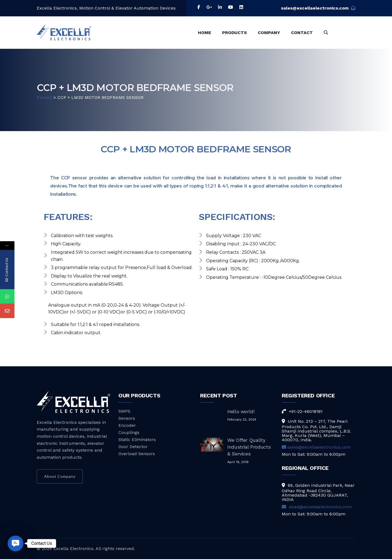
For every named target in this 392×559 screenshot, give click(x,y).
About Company (60, 476)
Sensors (127, 418)
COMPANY (269, 33)
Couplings (129, 432)
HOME (205, 33)
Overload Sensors (137, 454)
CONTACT (302, 33)
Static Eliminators (137, 439)
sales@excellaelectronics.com (318, 8)
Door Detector (133, 447)
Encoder (127, 425)
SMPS (124, 411)
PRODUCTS (235, 33)
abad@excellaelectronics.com (317, 507)
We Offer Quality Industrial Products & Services (249, 447)
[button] (15, 543)
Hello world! (241, 411)
